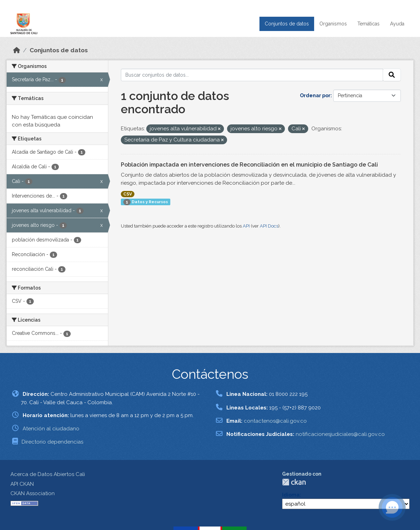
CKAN (294, 482)
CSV (128, 194)
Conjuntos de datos (287, 24)
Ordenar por (315, 95)
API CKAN (22, 484)
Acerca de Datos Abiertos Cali (48, 474)
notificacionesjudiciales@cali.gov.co (340, 434)
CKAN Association (33, 493)
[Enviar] (392, 75)
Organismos (333, 24)
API (246, 226)
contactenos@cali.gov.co (275, 421)
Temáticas (368, 24)
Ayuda (397, 24)
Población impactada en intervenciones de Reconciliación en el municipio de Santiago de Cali (249, 165)
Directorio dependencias (52, 442)
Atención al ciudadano (51, 429)
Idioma (291, 495)
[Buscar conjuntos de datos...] (252, 75)
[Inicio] (17, 50)
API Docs (269, 226)
